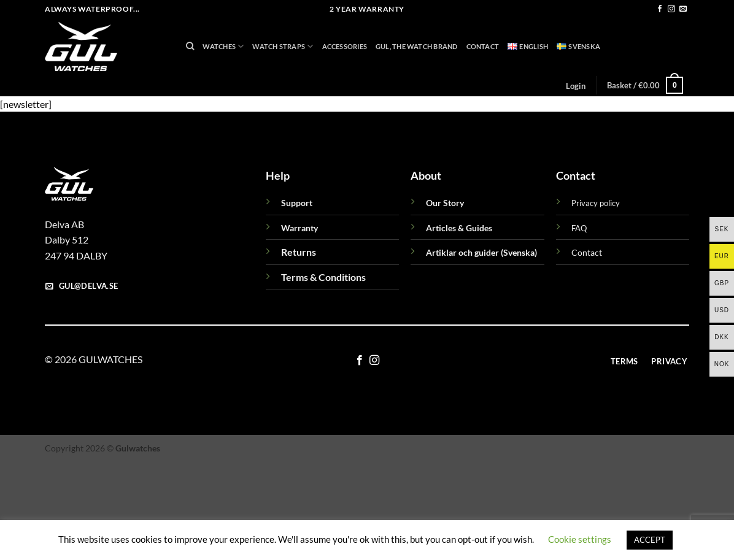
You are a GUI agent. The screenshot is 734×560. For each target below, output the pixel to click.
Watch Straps (283, 46)
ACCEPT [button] (650, 540)
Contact (483, 46)
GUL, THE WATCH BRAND (416, 46)
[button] (575, 86)
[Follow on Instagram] (671, 9)
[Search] (190, 46)
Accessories (345, 46)
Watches (223, 46)
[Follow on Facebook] (660, 9)
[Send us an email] (683, 9)
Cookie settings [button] (580, 539)
